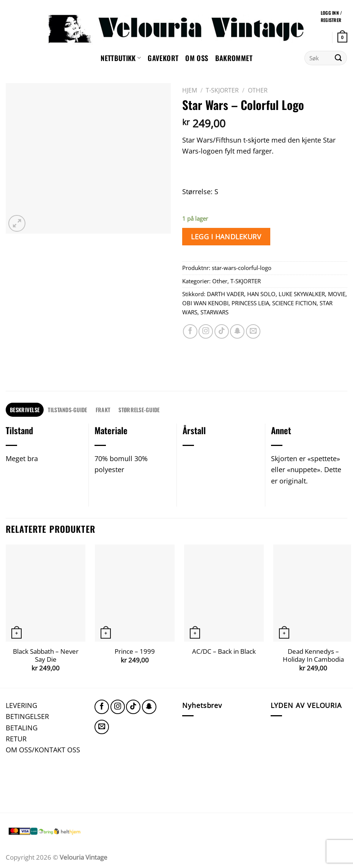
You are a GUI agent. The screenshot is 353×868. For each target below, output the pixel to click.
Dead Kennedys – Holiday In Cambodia (313, 655)
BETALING (22, 728)
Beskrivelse (25, 410)
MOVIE (337, 294)
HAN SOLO (261, 294)
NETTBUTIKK (121, 58)
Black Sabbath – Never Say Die (46, 655)
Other (258, 90)
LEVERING (21, 705)
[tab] (25, 410)
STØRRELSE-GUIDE (139, 410)
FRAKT (103, 410)
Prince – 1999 (135, 651)
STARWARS (214, 312)
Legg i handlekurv (226, 236)
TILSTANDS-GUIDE (67, 410)
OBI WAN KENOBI (205, 303)
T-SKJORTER (222, 90)
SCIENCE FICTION (294, 303)
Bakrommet (234, 58)
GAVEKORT (163, 58)
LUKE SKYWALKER (302, 294)
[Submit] (338, 58)
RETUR (16, 739)
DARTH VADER (225, 294)
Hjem (190, 90)
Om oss (197, 58)
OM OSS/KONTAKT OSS (43, 749)
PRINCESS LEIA (250, 303)
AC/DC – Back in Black (224, 651)
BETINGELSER (27, 716)
